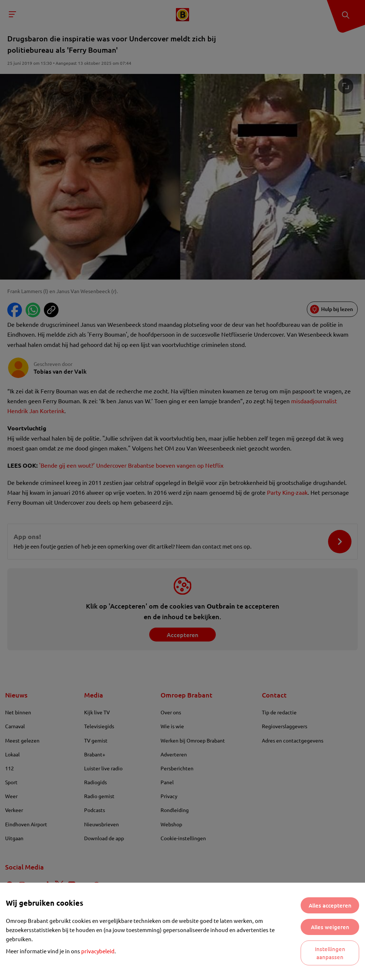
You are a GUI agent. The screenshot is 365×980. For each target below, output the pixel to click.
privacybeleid (98, 951)
